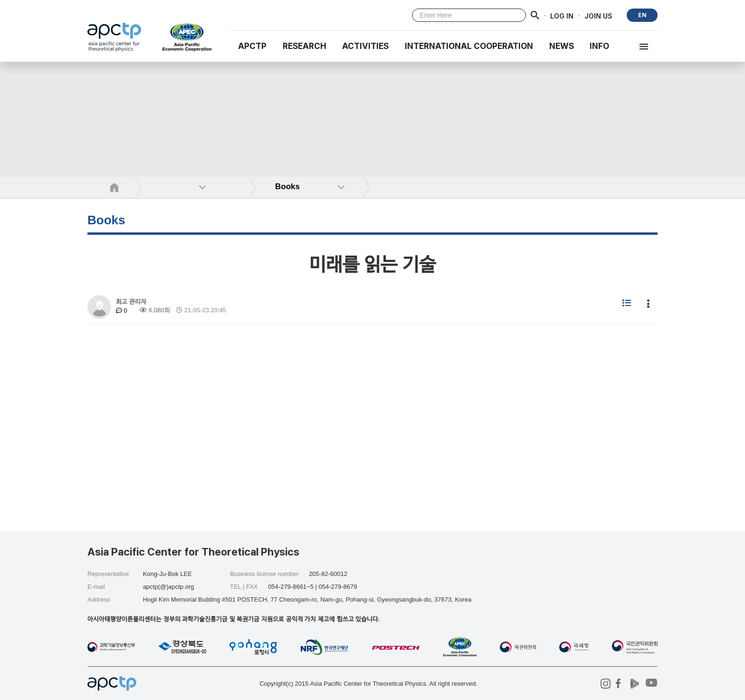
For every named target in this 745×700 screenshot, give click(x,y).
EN (642, 15)
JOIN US (598, 15)
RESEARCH (305, 46)
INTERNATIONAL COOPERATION (469, 46)
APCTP (252, 46)
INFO (599, 46)
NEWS (562, 46)
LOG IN (562, 15)
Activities (365, 46)
